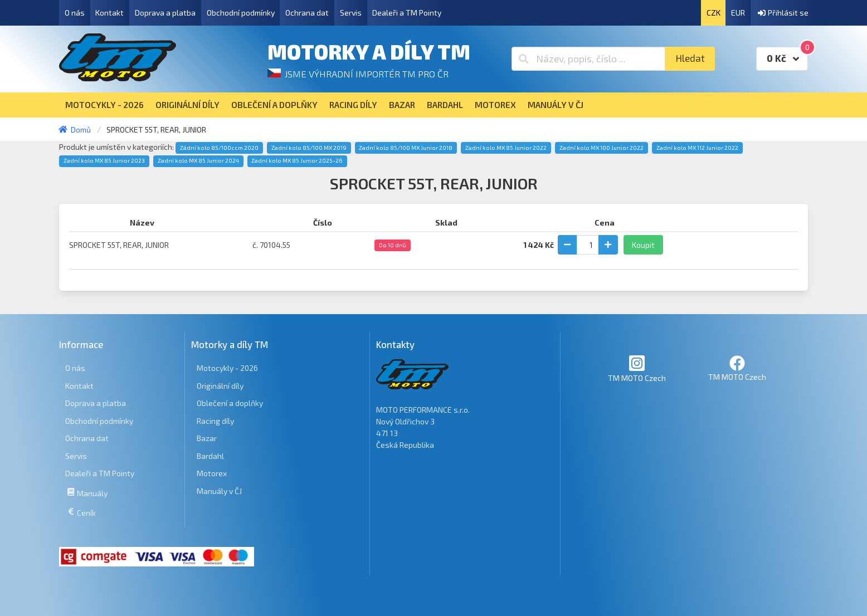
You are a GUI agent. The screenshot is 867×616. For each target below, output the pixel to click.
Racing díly (215, 421)
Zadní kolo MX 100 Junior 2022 (601, 148)
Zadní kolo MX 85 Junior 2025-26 (297, 160)
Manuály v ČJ (219, 491)
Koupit (643, 245)
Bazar (207, 438)
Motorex (212, 473)
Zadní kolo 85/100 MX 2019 (309, 148)
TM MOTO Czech (637, 368)
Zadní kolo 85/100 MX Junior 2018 (406, 148)
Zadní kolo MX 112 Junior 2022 (697, 148)
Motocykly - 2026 (227, 368)
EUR (738, 13)
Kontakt (109, 13)
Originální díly (220, 386)
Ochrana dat (307, 13)
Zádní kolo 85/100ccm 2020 (219, 148)
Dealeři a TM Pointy (407, 13)
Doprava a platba (165, 13)
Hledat (690, 58)
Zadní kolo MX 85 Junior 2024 (198, 160)
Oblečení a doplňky (230, 403)
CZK (713, 13)
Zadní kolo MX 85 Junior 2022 (506, 148)
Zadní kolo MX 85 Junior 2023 (104, 160)
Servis (351, 13)
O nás (75, 13)
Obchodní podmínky (241, 13)
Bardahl (210, 456)
